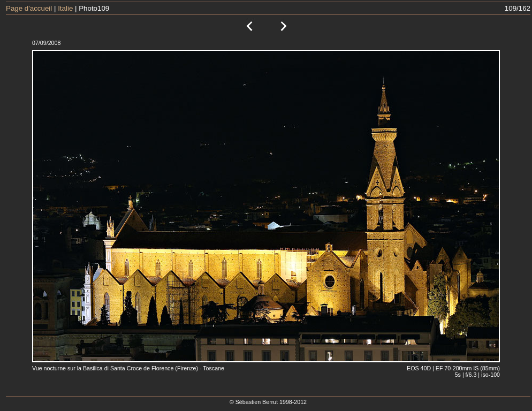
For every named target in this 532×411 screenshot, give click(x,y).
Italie (65, 8)
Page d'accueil (29, 8)
